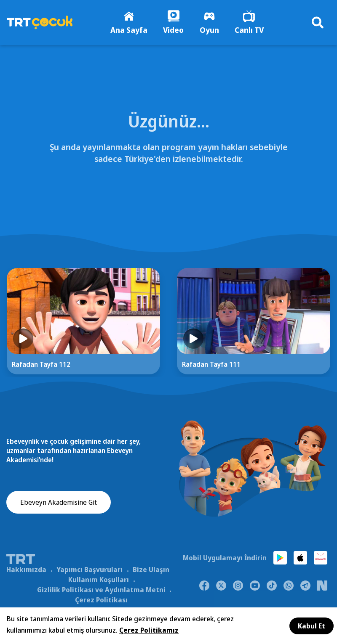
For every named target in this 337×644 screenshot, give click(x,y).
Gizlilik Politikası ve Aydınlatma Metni (101, 591)
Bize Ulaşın (151, 570)
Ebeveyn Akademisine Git (59, 504)
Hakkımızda (26, 570)
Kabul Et (312, 626)
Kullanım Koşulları (99, 580)
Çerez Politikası (101, 601)
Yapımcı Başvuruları (90, 570)
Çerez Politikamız (149, 630)
